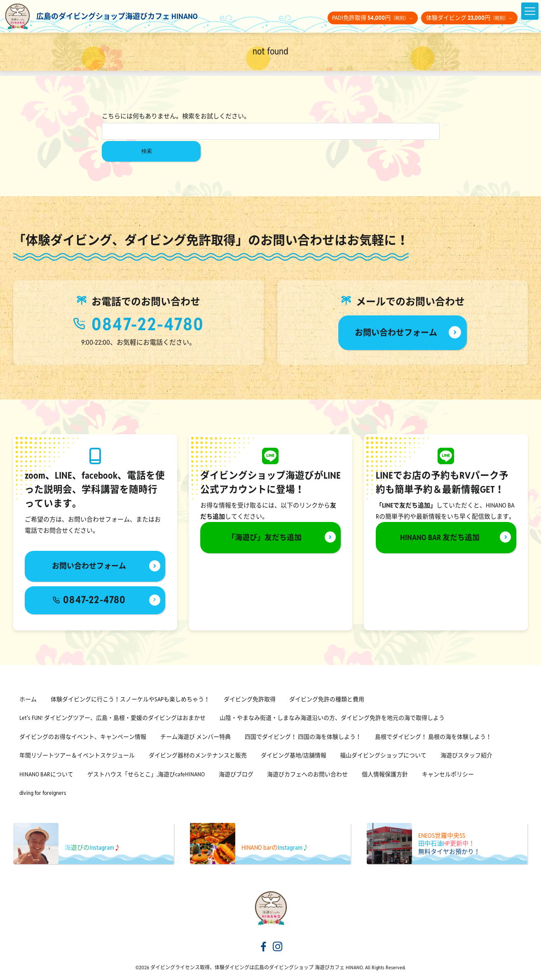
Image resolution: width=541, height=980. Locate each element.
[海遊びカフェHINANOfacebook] (264, 947)
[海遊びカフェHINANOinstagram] (278, 947)
